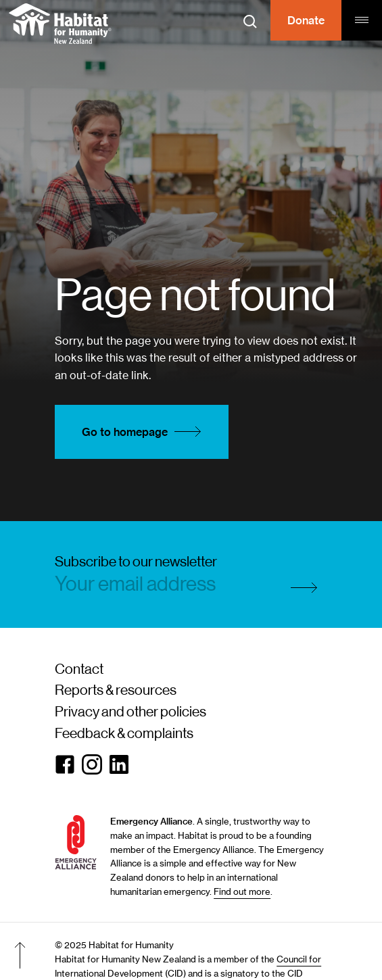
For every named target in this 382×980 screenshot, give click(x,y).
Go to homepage (145, 432)
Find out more (242, 891)
